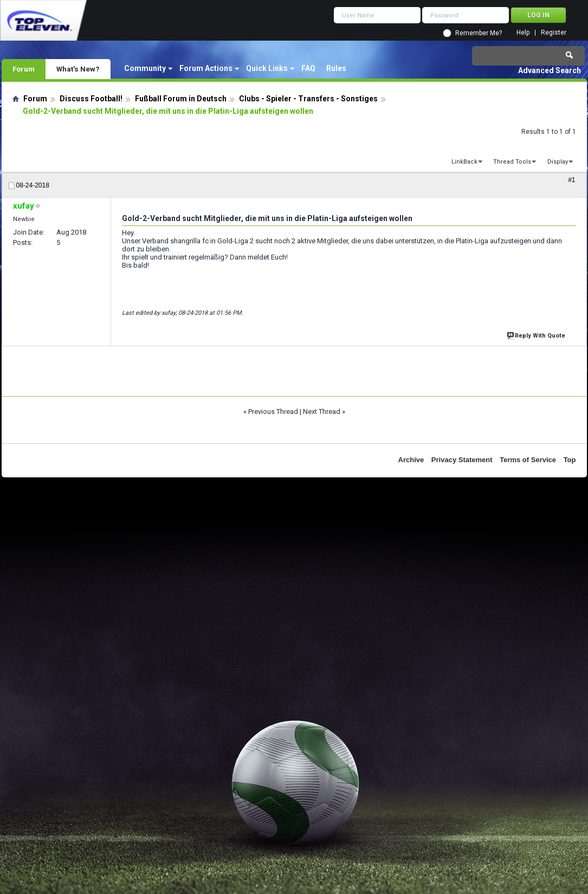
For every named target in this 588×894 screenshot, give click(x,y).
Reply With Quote (537, 335)
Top (570, 460)
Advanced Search (550, 70)
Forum (24, 69)
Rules (336, 68)
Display (558, 162)
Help (523, 33)
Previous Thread (273, 412)
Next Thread (322, 412)
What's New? (78, 69)
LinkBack (464, 162)
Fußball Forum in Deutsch (181, 99)
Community (145, 68)
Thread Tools (512, 162)
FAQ (308, 68)
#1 (571, 180)
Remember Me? (479, 33)
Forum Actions (206, 68)
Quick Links (267, 68)
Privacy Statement (462, 460)
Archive (411, 460)
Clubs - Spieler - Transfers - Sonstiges (308, 99)
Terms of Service (528, 460)
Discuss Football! (91, 99)
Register (554, 33)
